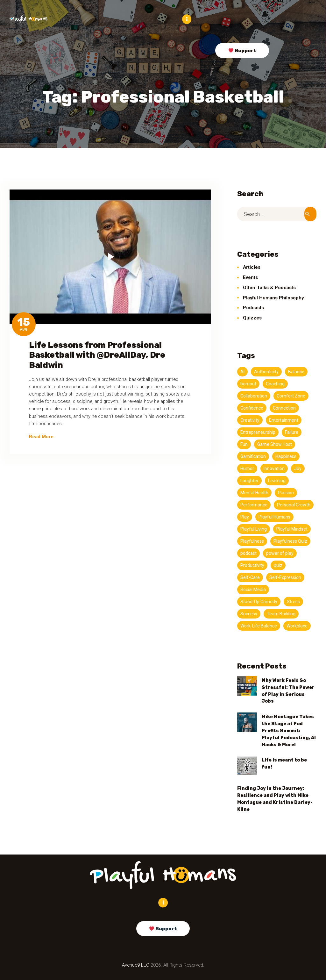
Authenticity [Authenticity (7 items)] (266, 371)
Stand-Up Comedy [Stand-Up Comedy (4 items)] (259, 601)
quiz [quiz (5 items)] (278, 565)
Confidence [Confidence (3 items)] (252, 408)
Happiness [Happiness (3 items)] (286, 456)
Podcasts (253, 307)
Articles (252, 267)
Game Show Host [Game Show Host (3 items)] (275, 444)
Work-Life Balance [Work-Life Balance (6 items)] (259, 626)
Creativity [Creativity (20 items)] (250, 420)
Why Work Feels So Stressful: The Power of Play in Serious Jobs (288, 690)
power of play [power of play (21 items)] (280, 553)
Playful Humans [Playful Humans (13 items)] (274, 517)
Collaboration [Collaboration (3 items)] (254, 396)
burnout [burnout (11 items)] (248, 383)
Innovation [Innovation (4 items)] (274, 468)
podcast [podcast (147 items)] (248, 553)
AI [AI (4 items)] (242, 371)
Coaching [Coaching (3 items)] (275, 383)
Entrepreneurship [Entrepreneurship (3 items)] (258, 432)
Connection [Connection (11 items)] (284, 408)
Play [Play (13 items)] (245, 517)
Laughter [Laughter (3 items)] (249, 480)
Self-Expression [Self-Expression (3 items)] (285, 577)
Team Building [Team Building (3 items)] (281, 613)
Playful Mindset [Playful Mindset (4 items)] (292, 529)
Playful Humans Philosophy (273, 297)
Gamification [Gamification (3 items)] (253, 456)
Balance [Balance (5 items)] (296, 371)
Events (250, 277)
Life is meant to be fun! (284, 763)
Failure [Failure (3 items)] (292, 432)
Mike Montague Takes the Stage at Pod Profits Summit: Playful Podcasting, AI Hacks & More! (289, 730)
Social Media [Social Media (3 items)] (253, 589)
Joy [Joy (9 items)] (298, 468)
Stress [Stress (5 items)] (293, 601)
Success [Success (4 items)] (249, 613)
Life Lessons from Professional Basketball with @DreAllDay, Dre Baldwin (97, 355)
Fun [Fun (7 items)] (244, 444)
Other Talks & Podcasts (269, 287)
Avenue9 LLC (136, 965)
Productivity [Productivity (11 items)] (252, 565)
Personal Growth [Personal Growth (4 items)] (294, 504)
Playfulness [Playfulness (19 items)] (252, 541)
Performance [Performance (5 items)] (254, 504)
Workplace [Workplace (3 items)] (297, 626)
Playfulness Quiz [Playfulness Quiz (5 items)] (290, 541)
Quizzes (252, 318)
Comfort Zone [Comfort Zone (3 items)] (291, 396)
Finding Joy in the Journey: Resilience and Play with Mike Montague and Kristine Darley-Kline (275, 798)
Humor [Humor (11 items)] (247, 468)
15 (24, 322)
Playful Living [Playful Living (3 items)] (254, 529)
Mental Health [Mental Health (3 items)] (254, 492)
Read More (41, 436)
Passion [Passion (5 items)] (286, 492)
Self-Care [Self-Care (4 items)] (250, 577)
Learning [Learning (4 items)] (277, 480)
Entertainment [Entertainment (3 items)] (284, 420)
